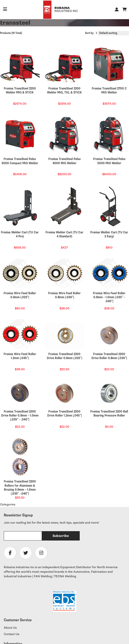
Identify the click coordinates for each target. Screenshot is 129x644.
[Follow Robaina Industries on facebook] (10, 553)
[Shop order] (113, 33)
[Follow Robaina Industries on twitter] (26, 553)
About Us (10, 628)
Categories (8, 505)
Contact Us (12, 634)
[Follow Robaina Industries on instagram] (41, 553)
